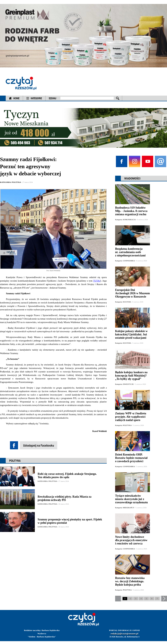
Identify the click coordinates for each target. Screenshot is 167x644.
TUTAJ (97, 281)
